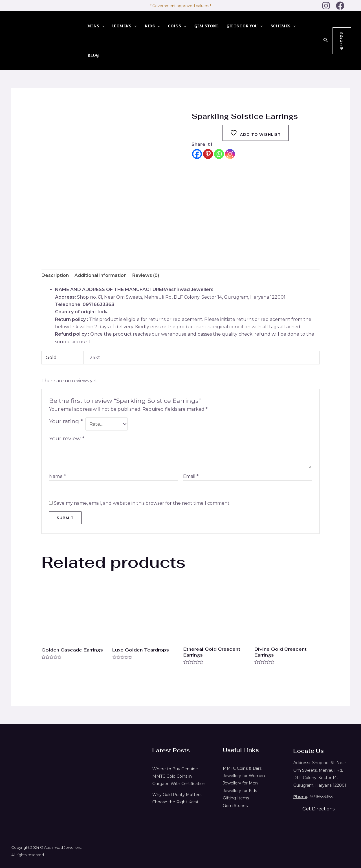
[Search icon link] (326, 41)
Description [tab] (55, 275)
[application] (102, 26)
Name (57, 476)
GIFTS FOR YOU (245, 26)
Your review (67, 438)
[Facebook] (340, 6)
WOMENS (124, 26)
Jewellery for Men (240, 783)
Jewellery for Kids (240, 791)
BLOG (93, 55)
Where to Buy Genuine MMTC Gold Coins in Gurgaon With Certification (179, 776)
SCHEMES (283, 26)
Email (191, 476)
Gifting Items (236, 798)
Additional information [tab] (101, 275)
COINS (177, 26)
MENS (96, 26)
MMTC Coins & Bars (242, 768)
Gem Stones (235, 806)
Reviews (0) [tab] (146, 275)
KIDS (152, 26)
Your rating (66, 421)
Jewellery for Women (244, 776)
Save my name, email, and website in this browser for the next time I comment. (142, 503)
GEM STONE (206, 26)
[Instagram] (326, 6)
